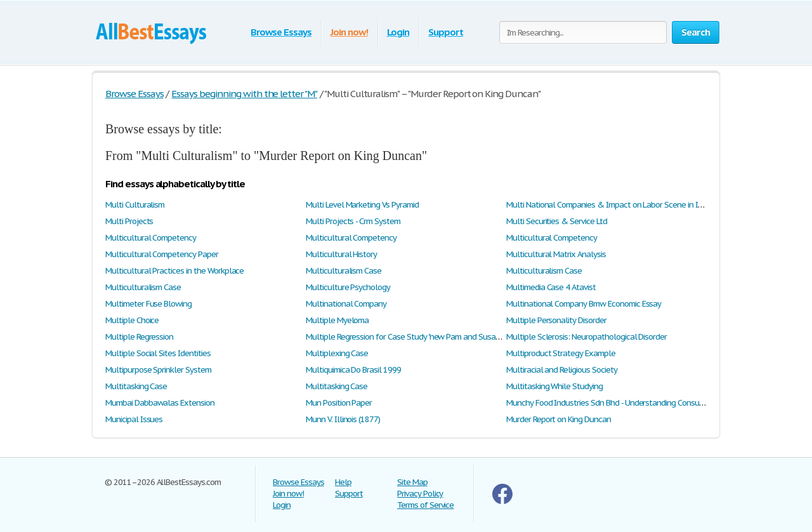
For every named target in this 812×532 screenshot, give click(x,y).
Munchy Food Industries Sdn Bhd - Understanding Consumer (609, 403)
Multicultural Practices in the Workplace (174, 271)
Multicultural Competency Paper (162, 254)
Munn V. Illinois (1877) (343, 419)
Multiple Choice (132, 320)
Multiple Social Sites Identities (158, 353)
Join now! (349, 32)
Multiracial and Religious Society (562, 370)
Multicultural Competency (151, 238)
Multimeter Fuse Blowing (148, 304)
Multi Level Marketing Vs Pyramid (362, 205)
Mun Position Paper (339, 403)
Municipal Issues (134, 419)
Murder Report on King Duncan (559, 419)
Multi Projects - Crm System (353, 221)
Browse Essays (281, 32)
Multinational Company (346, 304)
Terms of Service (425, 505)
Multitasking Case (136, 386)
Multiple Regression (139, 337)
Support (446, 32)
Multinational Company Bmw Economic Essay (584, 304)
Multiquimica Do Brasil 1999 (353, 370)
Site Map (412, 482)
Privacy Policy (420, 494)
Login (398, 32)
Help (343, 482)
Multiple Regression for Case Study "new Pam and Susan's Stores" (418, 337)
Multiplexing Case (337, 353)
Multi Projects (129, 221)
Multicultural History (341, 254)
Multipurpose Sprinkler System (158, 370)
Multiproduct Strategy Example (561, 353)
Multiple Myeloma (337, 320)
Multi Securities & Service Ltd (557, 221)
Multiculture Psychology (348, 287)
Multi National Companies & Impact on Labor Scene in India (609, 205)
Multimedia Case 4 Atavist (551, 287)
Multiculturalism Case (344, 271)
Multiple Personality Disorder (556, 320)
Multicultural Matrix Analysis (556, 254)
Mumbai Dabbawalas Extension (160, 403)
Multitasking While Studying (554, 386)
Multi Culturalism (135, 205)
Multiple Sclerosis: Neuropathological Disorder (586, 337)
